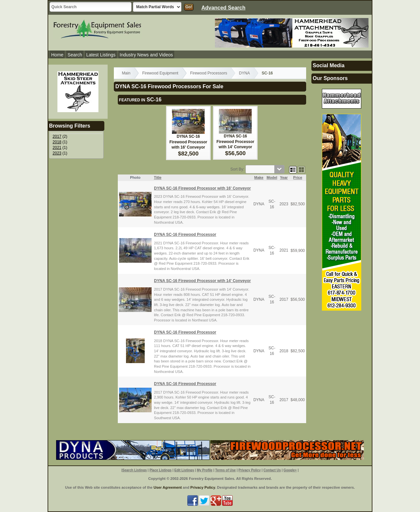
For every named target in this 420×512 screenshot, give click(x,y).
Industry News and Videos (146, 55)
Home (57, 55)
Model (272, 177)
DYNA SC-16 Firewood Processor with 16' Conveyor (188, 142)
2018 (57, 142)
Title (158, 177)
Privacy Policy (250, 470)
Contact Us (272, 470)
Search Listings (135, 470)
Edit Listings (184, 470)
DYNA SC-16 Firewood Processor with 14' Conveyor (235, 142)
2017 (57, 136)
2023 (57, 153)
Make (259, 177)
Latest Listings (101, 55)
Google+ (290, 470)
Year (284, 177)
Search (75, 55)
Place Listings (161, 470)
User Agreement (168, 487)
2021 (57, 148)
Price (298, 177)
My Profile (205, 470)
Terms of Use (226, 470)
